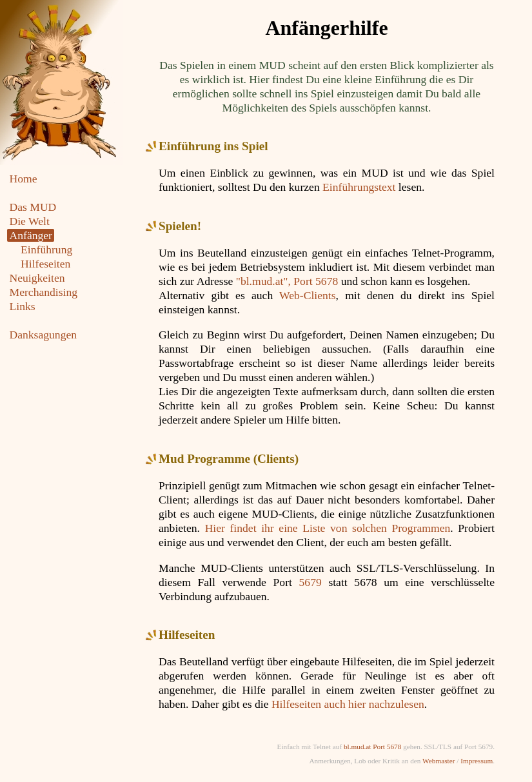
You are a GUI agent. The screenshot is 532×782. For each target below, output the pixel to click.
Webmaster (438, 761)
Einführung (46, 249)
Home (24, 179)
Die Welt (30, 221)
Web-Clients (308, 295)
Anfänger (31, 235)
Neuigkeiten (37, 278)
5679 (310, 582)
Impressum (477, 761)
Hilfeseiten (45, 264)
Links (23, 306)
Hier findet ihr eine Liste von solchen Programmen (328, 528)
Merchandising (44, 292)
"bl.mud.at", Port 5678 (287, 281)
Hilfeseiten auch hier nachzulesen (348, 704)
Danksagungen (44, 335)
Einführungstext (359, 187)
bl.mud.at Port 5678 (372, 747)
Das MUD (33, 207)
